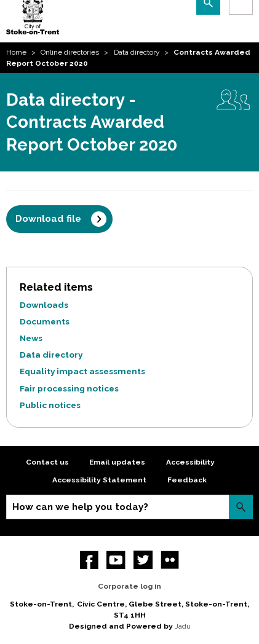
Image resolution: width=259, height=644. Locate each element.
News (31, 338)
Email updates (117, 462)
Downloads (44, 305)
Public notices (50, 405)
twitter (143, 560)
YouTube (116, 560)
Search (241, 507)
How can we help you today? (80, 507)
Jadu (183, 626)
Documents (45, 321)
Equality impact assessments (82, 371)
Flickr (170, 560)
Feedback (187, 480)
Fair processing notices (69, 388)
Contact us (47, 462)
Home (16, 52)
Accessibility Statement (99, 480)
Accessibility (190, 462)
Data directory (137, 52)
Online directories (70, 52)
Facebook (90, 560)
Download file (48, 219)
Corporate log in (129, 586)
